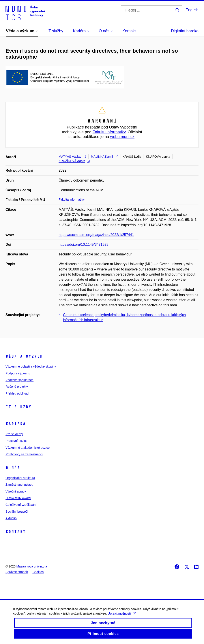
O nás (13, 468)
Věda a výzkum (24, 356)
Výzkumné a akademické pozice (28, 448)
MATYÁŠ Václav (72, 157)
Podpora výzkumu (18, 373)
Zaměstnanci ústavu (19, 485)
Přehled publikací (17, 393)
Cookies (38, 572)
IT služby (18, 407)
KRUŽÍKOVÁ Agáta (75, 161)
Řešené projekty (17, 387)
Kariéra (16, 424)
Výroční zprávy (16, 491)
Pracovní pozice (17, 441)
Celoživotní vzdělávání (21, 505)
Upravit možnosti (122, 617)
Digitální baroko (185, 31)
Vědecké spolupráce (20, 380)
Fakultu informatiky (109, 132)
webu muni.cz (122, 137)
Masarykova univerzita (32, 566)
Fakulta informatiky (72, 199)
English (192, 10)
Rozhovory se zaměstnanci (24, 454)
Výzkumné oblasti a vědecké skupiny (31, 366)
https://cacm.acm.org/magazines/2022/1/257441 (96, 235)
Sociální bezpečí (17, 512)
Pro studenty (14, 434)
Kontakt (16, 532)
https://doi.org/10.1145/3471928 (84, 244)
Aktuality (11, 518)
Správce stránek (17, 572)
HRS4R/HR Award (18, 498)
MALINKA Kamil (104, 157)
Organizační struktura (20, 478)
